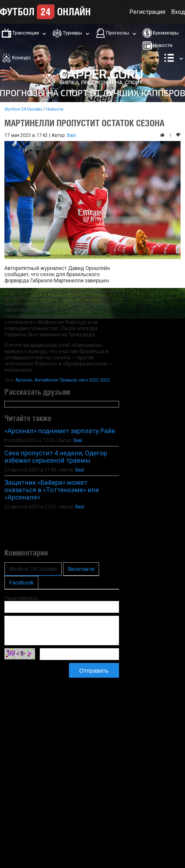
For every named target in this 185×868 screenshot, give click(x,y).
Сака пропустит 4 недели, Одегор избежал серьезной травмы (56, 457)
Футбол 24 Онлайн (23, 109)
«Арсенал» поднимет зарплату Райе (60, 431)
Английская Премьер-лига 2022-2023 (72, 380)
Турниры (72, 33)
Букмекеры (166, 33)
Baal (71, 135)
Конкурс (22, 58)
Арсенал (24, 380)
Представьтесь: (22, 598)
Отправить (94, 671)
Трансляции (25, 33)
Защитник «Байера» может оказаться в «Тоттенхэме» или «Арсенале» (52, 490)
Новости (163, 45)
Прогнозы (118, 33)
